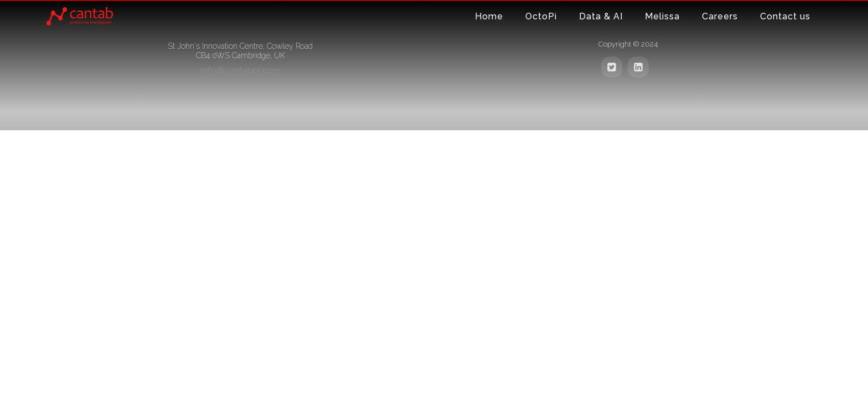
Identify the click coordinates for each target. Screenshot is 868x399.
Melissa (662, 16)
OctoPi (541, 16)
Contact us (785, 16)
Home (489, 16)
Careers (720, 16)
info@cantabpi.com (241, 71)
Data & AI (601, 16)
